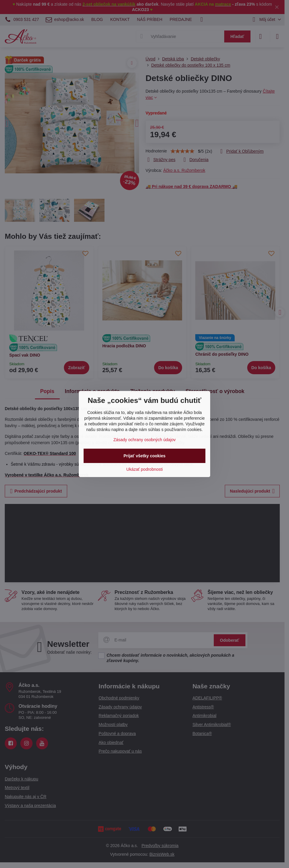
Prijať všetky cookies (145, 456)
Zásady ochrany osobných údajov (145, 440)
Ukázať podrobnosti (144, 469)
